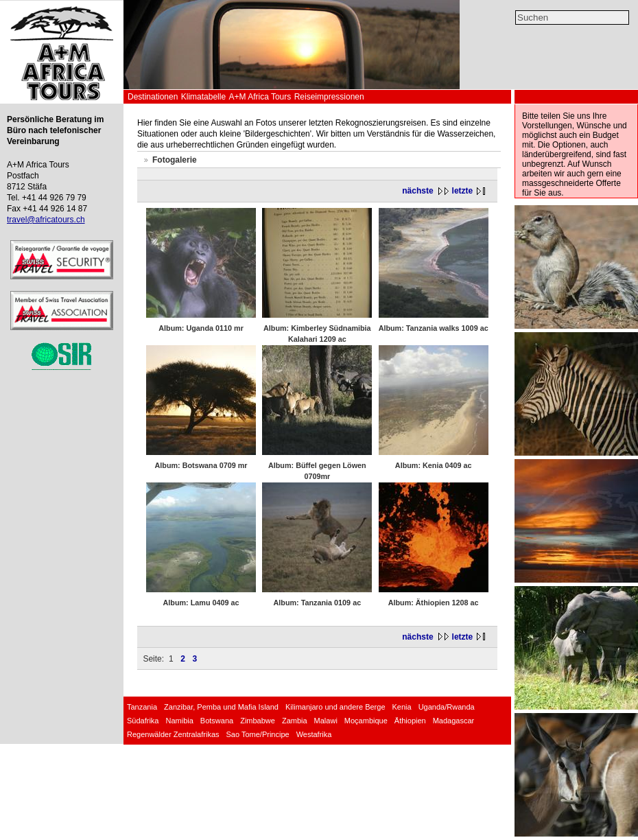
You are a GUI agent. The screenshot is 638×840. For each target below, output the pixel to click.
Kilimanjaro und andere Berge (335, 707)
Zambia (295, 721)
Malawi (326, 721)
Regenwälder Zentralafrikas (173, 734)
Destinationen (153, 97)
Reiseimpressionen (329, 97)
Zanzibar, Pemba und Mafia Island (221, 707)
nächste (417, 191)
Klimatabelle (203, 97)
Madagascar (454, 721)
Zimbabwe (258, 721)
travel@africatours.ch (46, 220)
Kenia (402, 707)
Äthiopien (410, 721)
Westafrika (314, 734)
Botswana (217, 721)
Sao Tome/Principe (258, 734)
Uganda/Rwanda (447, 707)
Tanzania (142, 707)
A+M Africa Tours (260, 97)
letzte (463, 191)
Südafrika (143, 721)
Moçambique (366, 721)
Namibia (179, 721)
